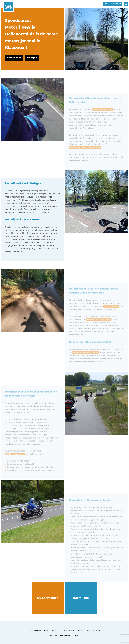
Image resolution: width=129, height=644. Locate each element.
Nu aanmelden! (48, 598)
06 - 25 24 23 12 (113, 4)
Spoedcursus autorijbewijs (38, 630)
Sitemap (77, 635)
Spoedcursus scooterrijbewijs (90, 630)
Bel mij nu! (81, 598)
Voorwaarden (66, 635)
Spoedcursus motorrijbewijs (63, 630)
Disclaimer (53, 635)
